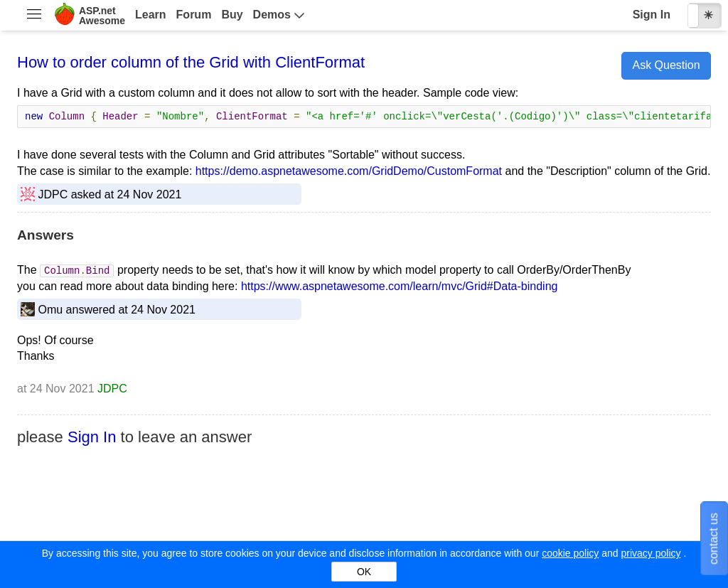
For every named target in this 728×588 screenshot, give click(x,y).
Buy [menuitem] (232, 15)
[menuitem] (34, 16)
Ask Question (666, 65)
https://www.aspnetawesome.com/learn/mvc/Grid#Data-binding (400, 286)
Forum (194, 15)
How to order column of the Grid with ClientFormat (191, 62)
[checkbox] (705, 16)
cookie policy (570, 553)
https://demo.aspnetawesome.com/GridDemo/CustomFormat (349, 171)
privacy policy (651, 553)
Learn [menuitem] (151, 15)
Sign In (652, 15)
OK (364, 572)
